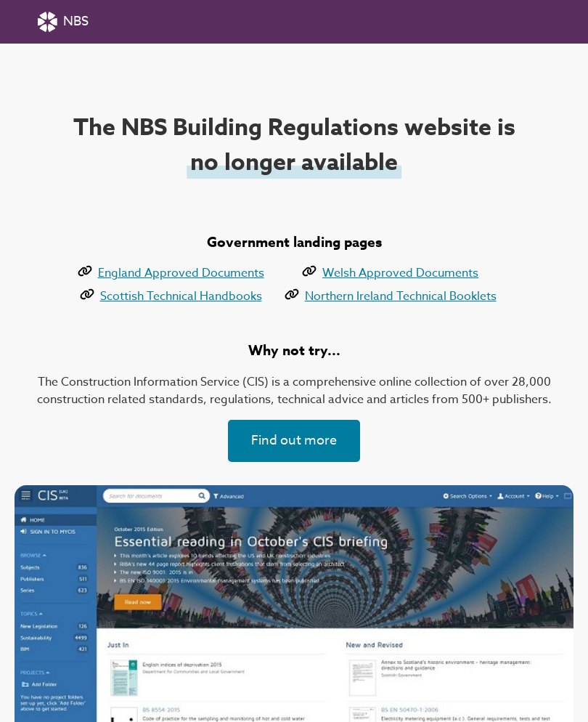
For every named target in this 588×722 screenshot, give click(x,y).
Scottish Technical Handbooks (171, 296)
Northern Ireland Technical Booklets (391, 296)
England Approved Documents (171, 273)
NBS (63, 22)
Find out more (294, 441)
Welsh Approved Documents (390, 273)
